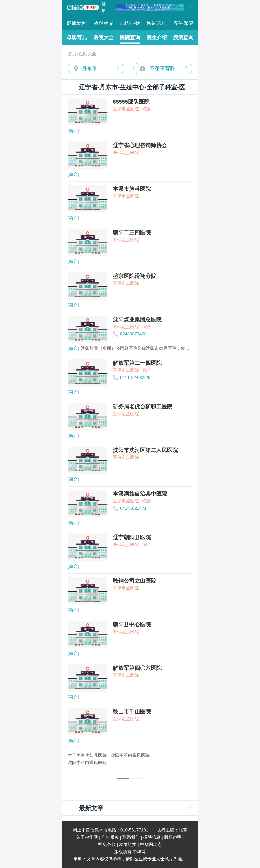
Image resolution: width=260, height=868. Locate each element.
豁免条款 (107, 844)
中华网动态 (151, 844)
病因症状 (130, 23)
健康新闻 (77, 23)
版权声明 (173, 837)
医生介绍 (157, 38)
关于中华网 (87, 837)
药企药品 (103, 23)
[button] (123, 779)
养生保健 (183, 23)
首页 (72, 54)
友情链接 (128, 844)
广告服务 (110, 837)
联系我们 (131, 837)
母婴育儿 (77, 38)
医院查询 (130, 38)
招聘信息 (152, 837)
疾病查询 (183, 38)
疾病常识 (157, 23)
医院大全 (103, 38)
